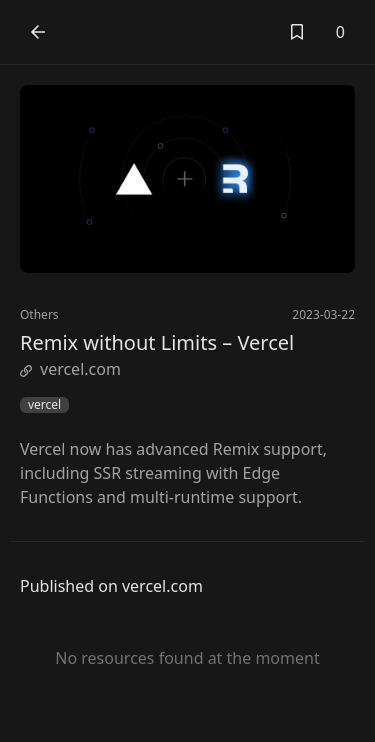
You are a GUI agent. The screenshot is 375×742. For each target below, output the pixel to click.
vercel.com (70, 369)
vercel (44, 405)
